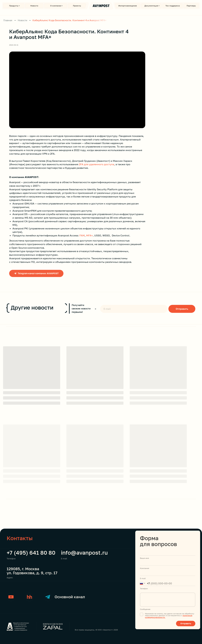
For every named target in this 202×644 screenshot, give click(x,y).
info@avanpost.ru (84, 553)
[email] (134, 309)
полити (186, 615)
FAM (82, 235)
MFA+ (89, 235)
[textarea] (168, 600)
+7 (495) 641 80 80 (31, 553)
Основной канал (70, 597)
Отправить (182, 309)
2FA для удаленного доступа (96, 164)
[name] (168, 553)
